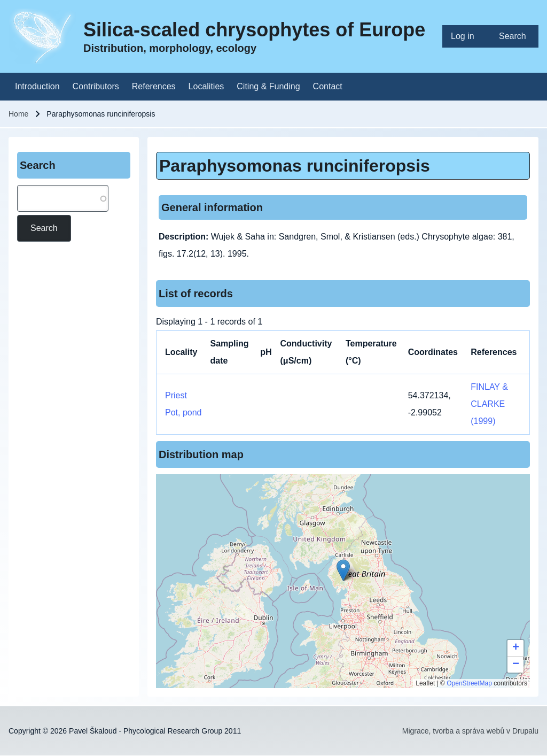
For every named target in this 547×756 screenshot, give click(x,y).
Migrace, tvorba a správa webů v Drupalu (470, 731)
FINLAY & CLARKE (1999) (489, 404)
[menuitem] (466, 36)
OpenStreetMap (469, 683)
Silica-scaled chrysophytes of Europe (254, 30)
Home (18, 114)
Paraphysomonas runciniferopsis (295, 166)
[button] (343, 570)
